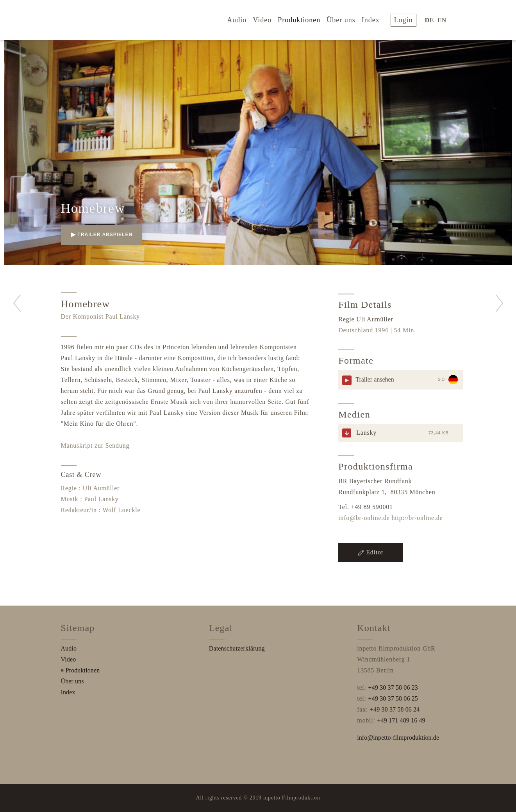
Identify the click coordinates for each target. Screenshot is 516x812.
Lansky (366, 433)
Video (268, 19)
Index (376, 19)
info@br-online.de (364, 518)
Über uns (346, 19)
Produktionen (304, 19)
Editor (371, 552)
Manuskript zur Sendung (95, 445)
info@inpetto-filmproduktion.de (398, 738)
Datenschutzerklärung (237, 648)
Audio (243, 19)
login (407, 19)
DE (431, 19)
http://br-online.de (417, 518)
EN (444, 19)
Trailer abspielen (102, 235)
